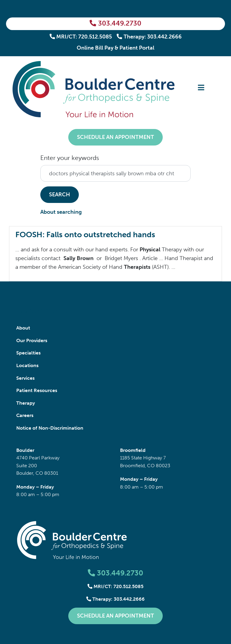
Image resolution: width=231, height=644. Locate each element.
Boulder (25, 450)
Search (60, 195)
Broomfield (133, 450)
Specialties (28, 353)
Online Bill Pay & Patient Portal (115, 48)
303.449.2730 (115, 23)
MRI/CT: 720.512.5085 (81, 37)
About (23, 328)
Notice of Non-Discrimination (50, 428)
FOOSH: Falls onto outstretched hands (85, 235)
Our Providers (32, 340)
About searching (61, 212)
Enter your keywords (70, 158)
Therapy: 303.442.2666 (149, 37)
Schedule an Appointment (115, 137)
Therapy (26, 403)
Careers (25, 415)
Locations (27, 365)
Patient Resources (37, 390)
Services (25, 378)
